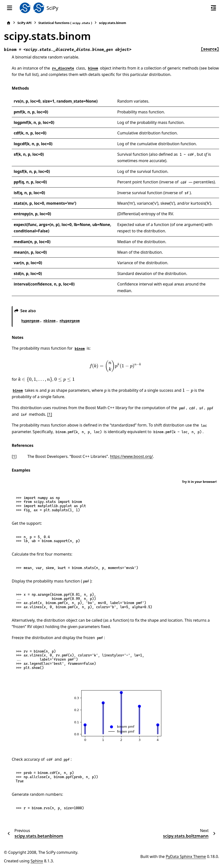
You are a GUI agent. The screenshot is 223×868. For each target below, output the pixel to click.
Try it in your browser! (199, 482)
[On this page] (213, 8)
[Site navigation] (10, 8)
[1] (50, 414)
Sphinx (37, 861)
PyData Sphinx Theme (186, 856)
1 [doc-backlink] (14, 456)
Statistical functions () (65, 23)
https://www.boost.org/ (131, 456)
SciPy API (24, 23)
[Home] (9, 23)
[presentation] (115, 366)
